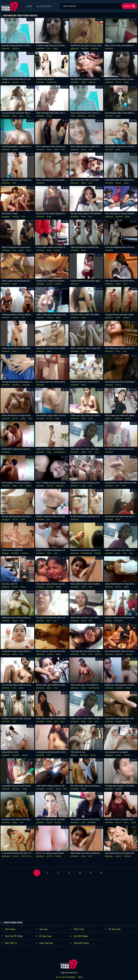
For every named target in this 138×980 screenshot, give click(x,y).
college (16, 82)
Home (29, 6)
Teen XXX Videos (81, 943)
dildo (14, 116)
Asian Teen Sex (46, 943)
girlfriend (92, 823)
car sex (25, 755)
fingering (26, 385)
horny (118, 284)
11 (90, 873)
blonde (15, 150)
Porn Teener (10, 929)
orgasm (98, 553)
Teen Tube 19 (11, 943)
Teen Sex (43, 929)
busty (126, 823)
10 (80, 873)
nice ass (57, 250)
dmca (80, 977)
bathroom (6, 49)
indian (83, 82)
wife (14, 722)
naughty (127, 318)
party (63, 150)
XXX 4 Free (79, 929)
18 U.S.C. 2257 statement (65, 977)
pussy (29, 250)
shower (58, 284)
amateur (108, 419)
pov (21, 486)
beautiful (16, 49)
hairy (14, 183)
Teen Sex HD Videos (14, 936)
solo (90, 150)
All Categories (44, 6)
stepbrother (52, 82)
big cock (127, 755)
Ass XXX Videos (81, 936)
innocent (92, 82)
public (21, 250)
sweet (56, 49)
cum (23, 217)
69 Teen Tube (45, 936)
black (83, 654)
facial (23, 587)
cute (49, 49)
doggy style (26, 856)
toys (28, 116)
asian (73, 116)
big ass (118, 183)
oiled (21, 116)
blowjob (95, 49)
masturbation (59, 452)
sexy (90, 217)
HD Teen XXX (114, 929)
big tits (119, 82)
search (127, 6)
